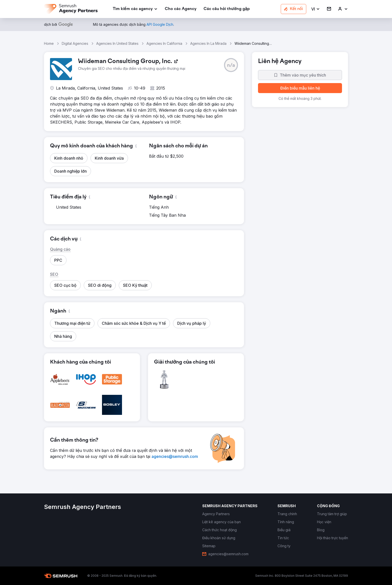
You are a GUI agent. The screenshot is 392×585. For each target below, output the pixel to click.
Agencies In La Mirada (208, 43)
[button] (316, 9)
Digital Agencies (75, 43)
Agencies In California (164, 43)
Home (49, 43)
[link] (181, 9)
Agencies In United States (117, 43)
